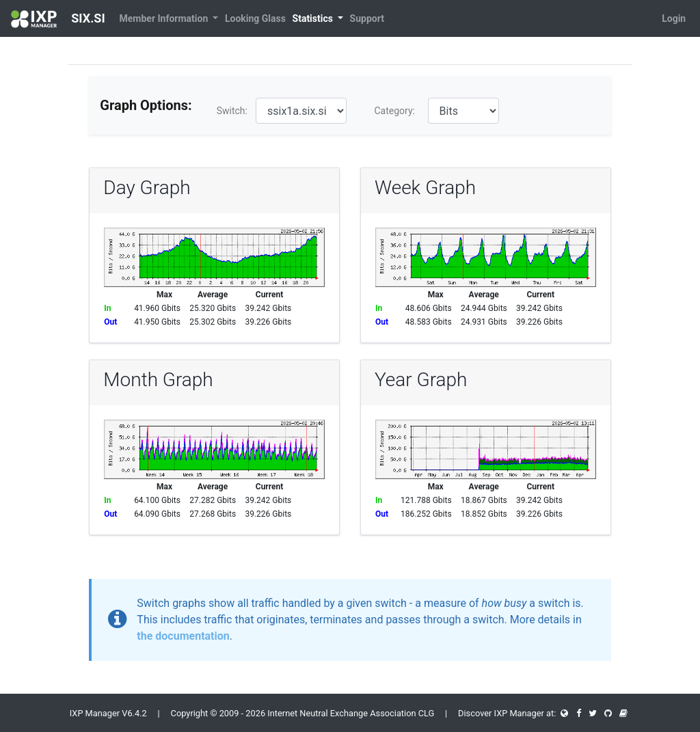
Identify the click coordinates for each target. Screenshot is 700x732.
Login (674, 18)
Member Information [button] (165, 18)
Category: (394, 111)
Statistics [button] (314, 18)
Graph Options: (146, 105)
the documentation (183, 636)
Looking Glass (255, 18)
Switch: (232, 111)
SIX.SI (58, 19)
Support (367, 18)
